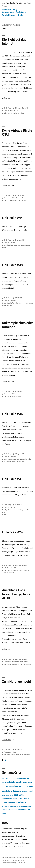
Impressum (22, 863)
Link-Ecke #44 (12, 218)
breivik (6, 245)
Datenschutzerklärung (18, 860)
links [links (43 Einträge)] (8, 791)
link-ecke (28, 459)
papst (29, 245)
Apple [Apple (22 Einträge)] (7, 779)
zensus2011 (21, 462)
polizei (17, 664)
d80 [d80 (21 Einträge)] (21, 779)
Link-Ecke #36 (12, 414)
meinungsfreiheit (11, 462)
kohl (12, 755)
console (15, 245)
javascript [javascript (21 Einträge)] (18, 787)
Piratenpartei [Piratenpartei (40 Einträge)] (7, 799)
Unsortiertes (14, 111)
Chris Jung (8, 108)
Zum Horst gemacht (16, 682)
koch (9, 755)
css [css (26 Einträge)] (19, 779)
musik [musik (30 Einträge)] (31, 791)
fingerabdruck (16, 303)
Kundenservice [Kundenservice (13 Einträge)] (25, 787)
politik (22, 113)
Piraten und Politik (10, 198)
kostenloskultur (18, 510)
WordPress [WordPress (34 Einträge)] (22, 810)
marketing (16, 113)
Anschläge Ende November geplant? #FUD (16, 594)
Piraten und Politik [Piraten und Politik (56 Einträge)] (21, 799)
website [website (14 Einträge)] (10, 810)
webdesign (29, 303)
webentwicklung (7, 306)
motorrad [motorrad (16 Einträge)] (26, 791)
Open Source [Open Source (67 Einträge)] (19, 795)
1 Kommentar (8, 515)
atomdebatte (12, 459)
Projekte (20, 12)
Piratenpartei (11, 573)
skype (23, 303)
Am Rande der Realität (13, 3)
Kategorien (7, 12)
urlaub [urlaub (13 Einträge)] (11, 806)
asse (6, 459)
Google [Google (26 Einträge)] (30, 782)
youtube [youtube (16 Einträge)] (28, 810)
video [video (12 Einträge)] (15, 806)
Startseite (7, 9)
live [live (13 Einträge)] (18, 791)
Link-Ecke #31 (12, 479)
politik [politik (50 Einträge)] (5, 802)
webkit (4, 248)
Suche (20, 15)
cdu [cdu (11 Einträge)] (16, 779)
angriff (6, 303)
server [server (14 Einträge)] (17, 803)
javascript (24, 245)
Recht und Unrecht (22, 662)
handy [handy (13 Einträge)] (3, 787)
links (3, 462)
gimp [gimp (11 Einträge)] (26, 782)
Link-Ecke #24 (12, 532)
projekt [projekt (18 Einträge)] (10, 802)
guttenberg (13, 397)
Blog (15, 9)
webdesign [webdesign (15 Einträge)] (5, 810)
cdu (5, 113)
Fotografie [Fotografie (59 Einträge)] (18, 782)
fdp (8, 397)
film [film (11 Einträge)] (8, 782)
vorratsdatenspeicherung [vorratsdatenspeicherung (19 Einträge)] (24, 806)
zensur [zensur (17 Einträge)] (4, 813)
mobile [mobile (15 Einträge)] (21, 791)
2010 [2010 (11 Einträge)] (3, 779)
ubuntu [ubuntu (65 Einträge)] (23, 802)
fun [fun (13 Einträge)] (24, 782)
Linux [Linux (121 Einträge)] (14, 791)
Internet (7, 111)
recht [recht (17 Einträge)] (14, 802)
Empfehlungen (9, 15)
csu (8, 200)
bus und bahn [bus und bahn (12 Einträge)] (12, 779)
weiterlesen (7, 98)
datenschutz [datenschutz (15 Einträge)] (26, 779)
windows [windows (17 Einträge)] (15, 810)
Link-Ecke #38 (12, 265)
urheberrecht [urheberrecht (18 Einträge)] (6, 806)
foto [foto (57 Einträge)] (11, 782)
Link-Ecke (13, 243)
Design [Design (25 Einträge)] (4, 782)
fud (8, 664)
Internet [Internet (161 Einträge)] (10, 786)
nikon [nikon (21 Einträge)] (11, 795)
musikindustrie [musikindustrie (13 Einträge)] (6, 795)
